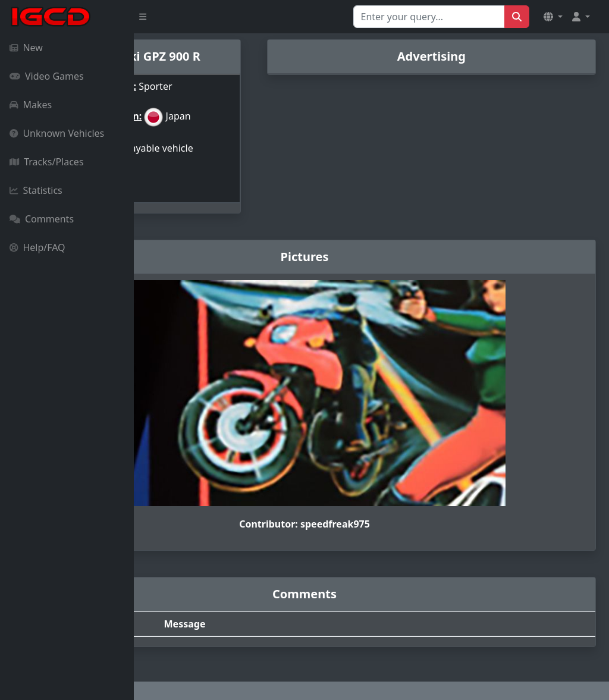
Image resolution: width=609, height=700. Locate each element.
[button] (553, 17)
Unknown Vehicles (57, 133)
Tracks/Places (47, 162)
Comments (42, 219)
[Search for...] (429, 17)
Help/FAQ (37, 247)
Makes (31, 105)
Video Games (47, 76)
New (26, 48)
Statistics (36, 190)
